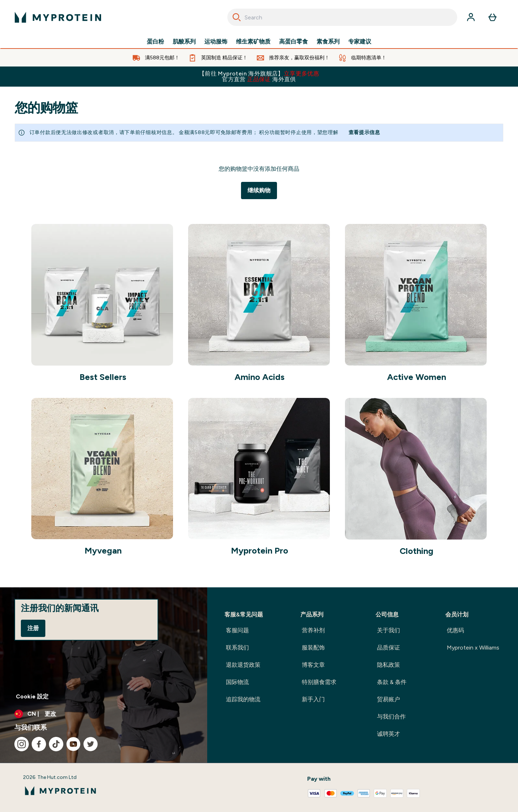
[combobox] (342, 17)
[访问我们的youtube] (73, 744)
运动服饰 (216, 42)
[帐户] (471, 17)
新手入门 (313, 699)
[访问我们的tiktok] (56, 744)
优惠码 (455, 630)
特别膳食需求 (319, 682)
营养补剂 (313, 630)
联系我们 (237, 648)
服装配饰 (313, 648)
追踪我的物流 (243, 699)
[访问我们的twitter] (91, 744)
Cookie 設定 (32, 696)
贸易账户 (388, 699)
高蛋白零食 (294, 42)
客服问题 (237, 630)
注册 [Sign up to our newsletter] (33, 628)
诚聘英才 (388, 734)
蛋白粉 (155, 42)
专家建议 (360, 42)
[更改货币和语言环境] (104, 714)
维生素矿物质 (253, 42)
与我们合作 (391, 717)
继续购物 (259, 190)
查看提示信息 (364, 132)
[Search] (237, 17)
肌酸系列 (184, 42)
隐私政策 (388, 665)
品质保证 (388, 648)
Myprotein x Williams (473, 648)
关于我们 (388, 630)
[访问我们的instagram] (22, 744)
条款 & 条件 (392, 682)
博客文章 (313, 665)
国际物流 (237, 682)
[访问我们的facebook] (39, 744)
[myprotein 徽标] (58, 17)
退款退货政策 (243, 665)
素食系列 (328, 42)
